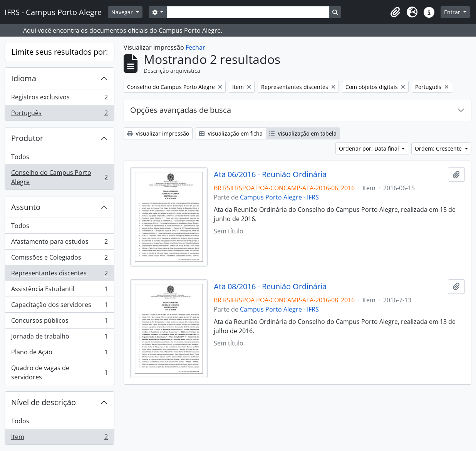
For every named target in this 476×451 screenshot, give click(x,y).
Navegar (123, 12)
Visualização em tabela (303, 133)
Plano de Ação (59, 354)
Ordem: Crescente (439, 148)
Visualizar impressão (158, 133)
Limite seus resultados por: (60, 52)
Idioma (24, 78)
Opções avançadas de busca (181, 110)
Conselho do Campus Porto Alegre (59, 177)
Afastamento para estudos (59, 243)
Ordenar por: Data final (370, 148)
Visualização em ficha (231, 133)
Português (59, 114)
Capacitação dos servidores (59, 306)
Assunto (26, 207)
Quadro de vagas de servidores (59, 372)
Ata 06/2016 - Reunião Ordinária (270, 174)
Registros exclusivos (59, 99)
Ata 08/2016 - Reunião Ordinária (270, 287)
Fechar (195, 47)
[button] (395, 12)
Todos (20, 157)
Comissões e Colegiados (59, 259)
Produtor (27, 138)
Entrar (453, 12)
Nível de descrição (44, 402)
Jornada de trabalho (59, 338)
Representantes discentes (59, 275)
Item (59, 438)
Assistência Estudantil (59, 291)
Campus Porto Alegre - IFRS (279, 197)
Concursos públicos (59, 322)
